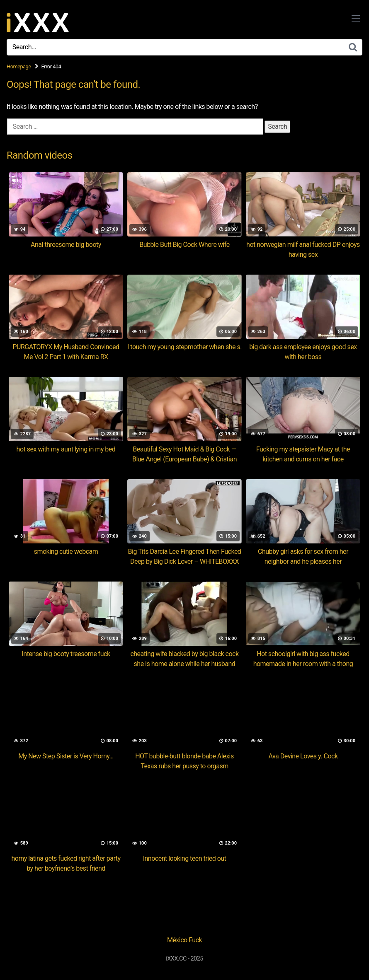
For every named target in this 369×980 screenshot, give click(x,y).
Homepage (19, 66)
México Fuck (184, 940)
